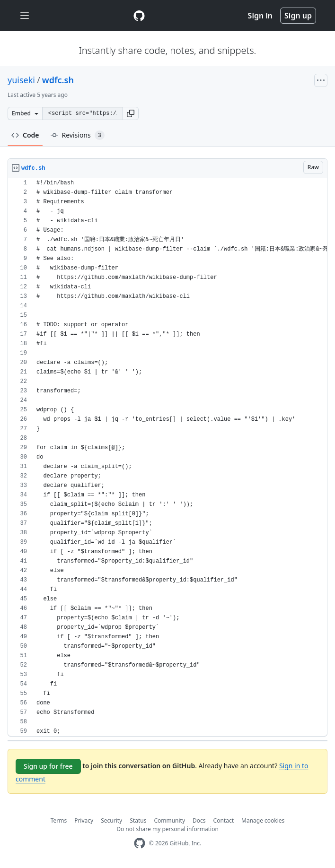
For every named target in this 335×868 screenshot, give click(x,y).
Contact (224, 820)
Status (138, 820)
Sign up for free (48, 766)
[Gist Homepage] (139, 16)
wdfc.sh (58, 80)
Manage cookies (263, 820)
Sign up (298, 16)
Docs (199, 820)
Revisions (78, 135)
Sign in (260, 16)
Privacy (84, 820)
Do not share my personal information (167, 829)
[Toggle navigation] (25, 16)
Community (169, 820)
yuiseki (21, 80)
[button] (131, 113)
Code (25, 135)
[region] (167, 457)
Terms (59, 820)
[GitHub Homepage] (140, 843)
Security (111, 820)
